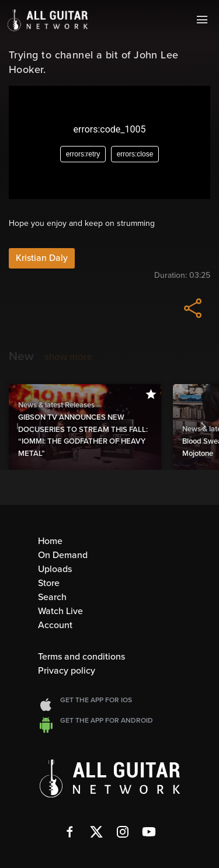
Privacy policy (67, 671)
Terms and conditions (81, 657)
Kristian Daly (42, 258)
